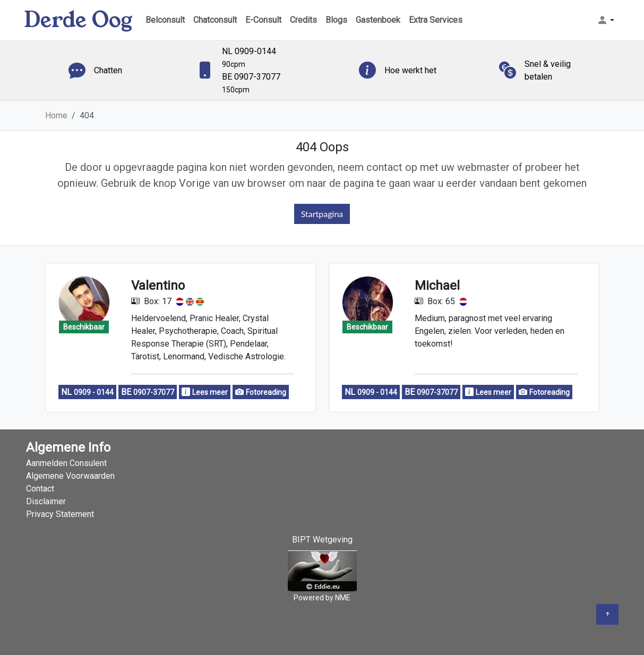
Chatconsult (215, 20)
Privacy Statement (60, 514)
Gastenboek (378, 20)
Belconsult (165, 20)
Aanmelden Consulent (66, 463)
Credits (303, 20)
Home (56, 115)
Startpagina (322, 214)
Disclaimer (46, 501)
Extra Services (436, 20)
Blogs (336, 20)
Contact (40, 489)
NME (343, 598)
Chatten (108, 70)
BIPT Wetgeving (322, 540)
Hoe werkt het (410, 70)
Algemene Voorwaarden (70, 476)
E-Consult (263, 20)
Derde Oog (78, 20)
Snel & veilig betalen (548, 70)
